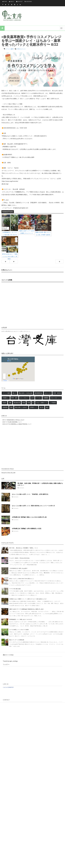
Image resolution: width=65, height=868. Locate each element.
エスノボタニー (24, 398)
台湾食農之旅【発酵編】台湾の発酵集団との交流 (27, 529)
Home (5, 2)
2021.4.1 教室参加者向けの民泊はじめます (13, 420)
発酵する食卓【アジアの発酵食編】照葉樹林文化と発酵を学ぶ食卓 (26, 609)
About (12, 2)
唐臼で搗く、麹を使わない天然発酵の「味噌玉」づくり (24, 548)
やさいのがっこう (56, 398)
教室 (47, 407)
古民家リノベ (34, 407)
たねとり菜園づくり (42, 403)
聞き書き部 (17, 403)
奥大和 (42, 407)
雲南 (11, 407)
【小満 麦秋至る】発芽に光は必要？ (19, 568)
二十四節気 (53, 403)
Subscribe (28, 2)
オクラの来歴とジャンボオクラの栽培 (19, 630)
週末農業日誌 (39, 393)
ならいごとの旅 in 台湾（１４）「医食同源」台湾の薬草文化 (30, 494)
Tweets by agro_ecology (10, 661)
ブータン (39, 398)
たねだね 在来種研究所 (8, 687)
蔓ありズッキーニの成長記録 (17, 640)
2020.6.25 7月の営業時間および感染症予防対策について (17, 424)
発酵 (10, 403)
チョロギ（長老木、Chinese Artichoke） (20, 558)
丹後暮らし (6, 398)
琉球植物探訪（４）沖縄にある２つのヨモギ (21, 619)
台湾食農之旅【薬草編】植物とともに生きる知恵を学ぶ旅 (29, 517)
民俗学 (5, 403)
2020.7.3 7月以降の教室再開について (12, 422)
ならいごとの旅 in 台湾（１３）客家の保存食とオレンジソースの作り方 (33, 506)
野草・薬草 (14, 398)
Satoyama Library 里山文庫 (8, 473)
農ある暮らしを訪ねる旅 (26, 393)
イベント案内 (10, 49)
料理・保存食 (57, 393)
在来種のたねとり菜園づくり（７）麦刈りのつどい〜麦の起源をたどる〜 (28, 599)
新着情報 (5, 407)
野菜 (24, 403)
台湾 (32, 398)
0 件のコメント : (21, 49)
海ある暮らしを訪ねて (21, 407)
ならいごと (48, 393)
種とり (14, 393)
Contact (19, 2)
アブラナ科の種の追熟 (15, 589)
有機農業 (46, 398)
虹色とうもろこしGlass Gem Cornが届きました (22, 579)
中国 (29, 403)
